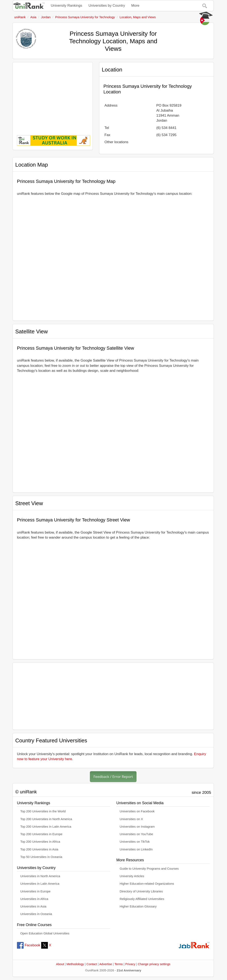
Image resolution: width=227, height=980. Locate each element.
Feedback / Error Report (113, 777)
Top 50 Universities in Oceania (41, 857)
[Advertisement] (53, 96)
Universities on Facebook (137, 811)
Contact (92, 964)
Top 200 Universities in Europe (41, 834)
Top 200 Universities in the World (43, 811)
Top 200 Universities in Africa (40, 842)
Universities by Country (107, 6)
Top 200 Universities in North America (46, 819)
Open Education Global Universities (45, 933)
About (60, 964)
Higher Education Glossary (138, 906)
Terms (119, 964)
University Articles (132, 876)
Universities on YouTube (136, 834)
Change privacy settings (154, 964)
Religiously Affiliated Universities (142, 899)
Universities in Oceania (36, 914)
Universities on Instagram (137, 827)
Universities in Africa (34, 899)
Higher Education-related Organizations (147, 884)
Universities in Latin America (40, 884)
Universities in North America (40, 876)
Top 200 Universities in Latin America (46, 827)
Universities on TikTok (135, 842)
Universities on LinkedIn (136, 849)
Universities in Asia (33, 906)
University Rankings (66, 6)
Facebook (29, 945)
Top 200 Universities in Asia (39, 849)
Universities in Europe (35, 891)
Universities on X (131, 819)
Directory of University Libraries (141, 891)
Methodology (75, 964)
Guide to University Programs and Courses (149, 869)
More (135, 6)
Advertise (106, 964)
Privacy (130, 964)
